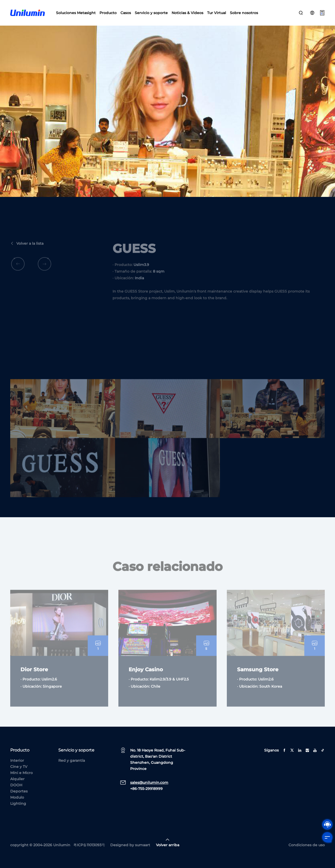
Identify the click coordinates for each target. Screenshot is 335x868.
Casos (126, 13)
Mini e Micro (21, 773)
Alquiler (17, 779)
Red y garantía (72, 760)
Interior (17, 760)
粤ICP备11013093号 (89, 845)
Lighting (18, 803)
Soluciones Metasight (76, 13)
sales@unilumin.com (149, 782)
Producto (108, 13)
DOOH (16, 785)
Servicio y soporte (151, 13)
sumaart (143, 845)
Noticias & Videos (187, 13)
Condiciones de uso (307, 845)
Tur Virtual (217, 13)
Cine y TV (19, 767)
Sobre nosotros (244, 13)
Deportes (19, 791)
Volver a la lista (27, 252)
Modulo (17, 797)
